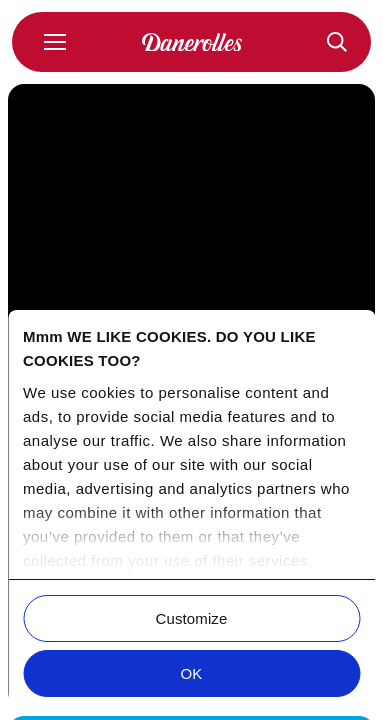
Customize (192, 618)
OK (192, 673)
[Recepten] (337, 42)
